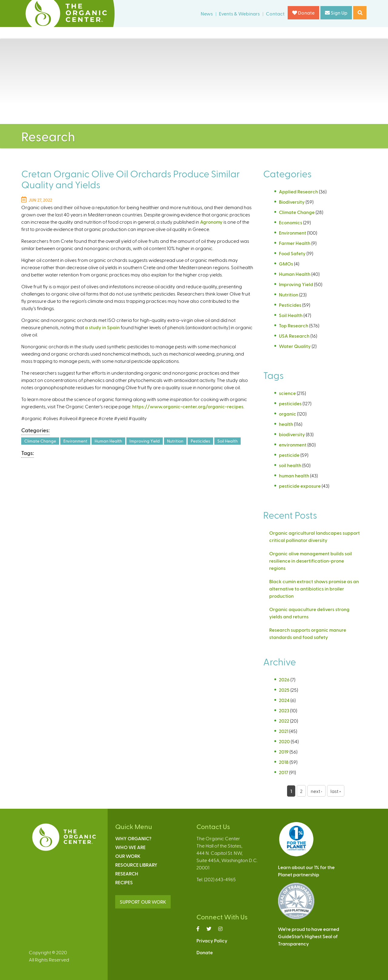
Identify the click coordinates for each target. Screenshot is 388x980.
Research (127, 873)
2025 (284, 690)
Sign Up (336, 13)
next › (316, 791)
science (287, 393)
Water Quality (295, 346)
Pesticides (200, 441)
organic (288, 414)
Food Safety (292, 253)
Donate (303, 13)
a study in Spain (102, 327)
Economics (291, 222)
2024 (284, 700)
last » (336, 791)
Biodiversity (292, 202)
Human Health (108, 441)
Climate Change (40, 441)
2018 (284, 762)
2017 (284, 772)
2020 (284, 741)
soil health (290, 465)
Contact (275, 13)
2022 (284, 721)
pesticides (290, 403)
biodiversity (292, 434)
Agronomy (211, 222)
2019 (284, 752)
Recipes (124, 882)
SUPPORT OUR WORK (143, 902)
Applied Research (298, 191)
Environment (75, 441)
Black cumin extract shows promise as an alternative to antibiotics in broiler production (314, 589)
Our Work (128, 856)
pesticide (289, 455)
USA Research (294, 336)
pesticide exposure (300, 486)
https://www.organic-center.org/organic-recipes (188, 406)
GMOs (286, 264)
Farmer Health (295, 243)
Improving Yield (145, 441)
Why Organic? (133, 838)
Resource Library (136, 865)
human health (294, 475)
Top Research (294, 325)
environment (293, 445)
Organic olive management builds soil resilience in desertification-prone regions (311, 561)
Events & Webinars (239, 13)
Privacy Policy (212, 940)
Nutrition (175, 441)
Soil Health (227, 441)
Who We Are (130, 847)
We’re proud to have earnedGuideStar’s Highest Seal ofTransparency (309, 936)
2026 (284, 679)
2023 (284, 710)
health (286, 424)
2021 (284, 731)
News (207, 13)
